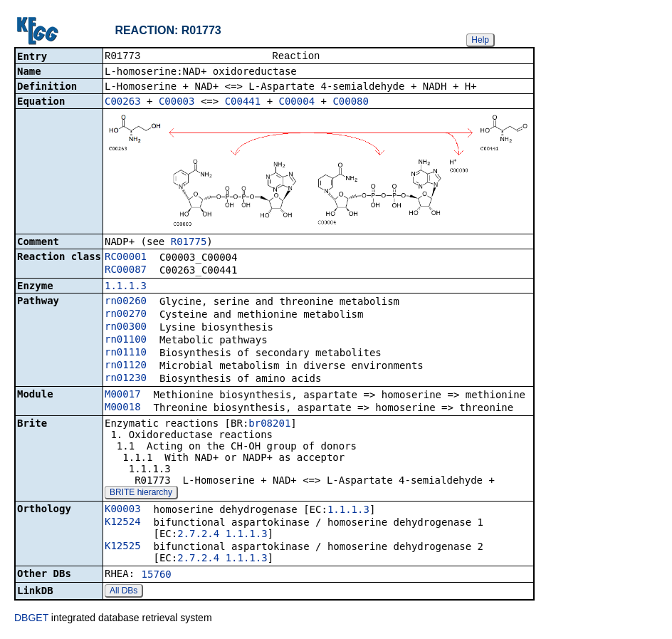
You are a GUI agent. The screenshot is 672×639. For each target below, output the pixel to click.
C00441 (243, 103)
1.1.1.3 (126, 287)
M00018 (123, 408)
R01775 (189, 243)
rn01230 (126, 379)
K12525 (123, 547)
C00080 (351, 103)
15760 (157, 576)
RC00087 (126, 271)
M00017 (123, 395)
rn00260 (126, 302)
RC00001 (126, 258)
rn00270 (126, 315)
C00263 (123, 103)
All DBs (124, 592)
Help (480, 40)
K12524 (123, 523)
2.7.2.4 (198, 535)
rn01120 (126, 366)
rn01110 (126, 353)
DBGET (31, 619)
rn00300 (126, 328)
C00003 (177, 103)
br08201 (269, 425)
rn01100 (126, 341)
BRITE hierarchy (141, 494)
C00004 (297, 103)
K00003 (123, 510)
